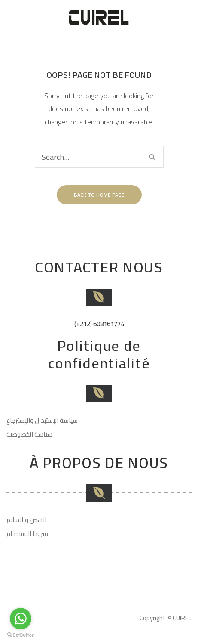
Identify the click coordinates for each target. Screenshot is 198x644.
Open (190, 17)
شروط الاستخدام (27, 534)
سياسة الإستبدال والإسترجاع (42, 420)
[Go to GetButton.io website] (21, 635)
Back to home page (99, 195)
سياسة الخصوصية (29, 434)
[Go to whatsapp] (21, 619)
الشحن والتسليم (26, 520)
